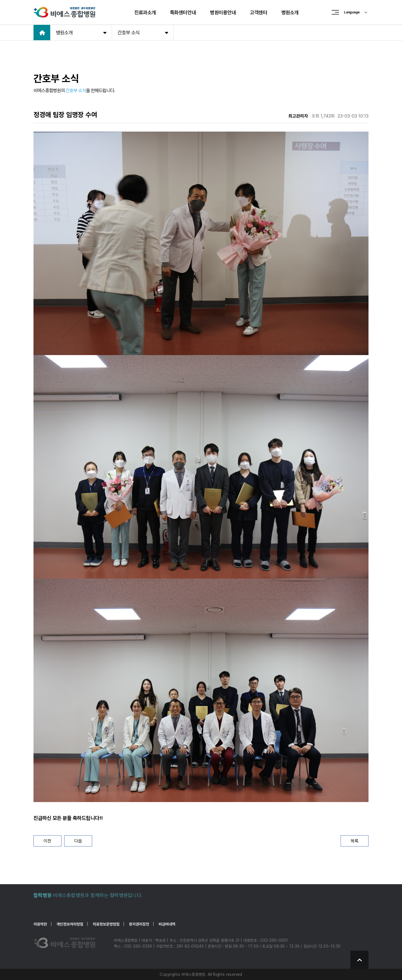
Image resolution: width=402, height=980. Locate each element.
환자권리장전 (139, 924)
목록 (355, 841)
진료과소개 (145, 12)
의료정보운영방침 (106, 924)
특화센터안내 (183, 12)
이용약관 (40, 924)
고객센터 (259, 12)
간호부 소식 (143, 32)
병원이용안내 (223, 12)
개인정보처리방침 (70, 924)
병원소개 (290, 12)
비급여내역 (167, 924)
